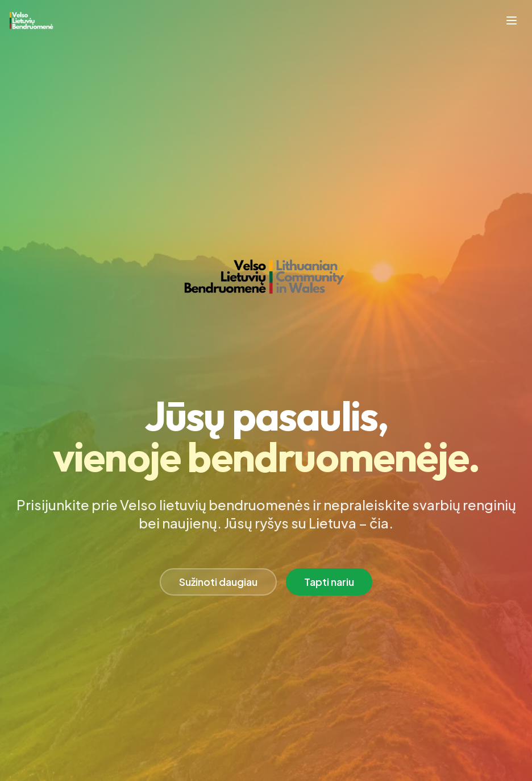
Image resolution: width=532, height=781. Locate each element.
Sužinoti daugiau (218, 582)
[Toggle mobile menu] (512, 20)
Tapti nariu (329, 582)
